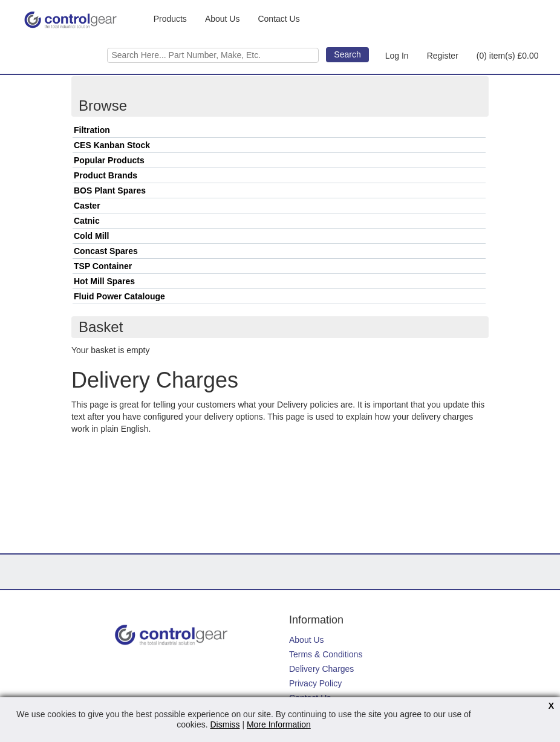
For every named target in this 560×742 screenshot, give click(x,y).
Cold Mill (91, 236)
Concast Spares (106, 251)
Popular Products (109, 160)
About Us (223, 19)
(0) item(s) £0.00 (508, 56)
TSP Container (103, 266)
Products (170, 19)
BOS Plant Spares (110, 190)
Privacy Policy (315, 683)
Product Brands (106, 175)
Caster (87, 206)
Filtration (92, 130)
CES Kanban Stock (112, 145)
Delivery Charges (321, 669)
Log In (397, 56)
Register (443, 56)
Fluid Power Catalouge (119, 296)
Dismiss (225, 724)
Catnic (87, 221)
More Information (279, 724)
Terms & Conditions (326, 654)
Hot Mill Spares (104, 281)
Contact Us (278, 19)
